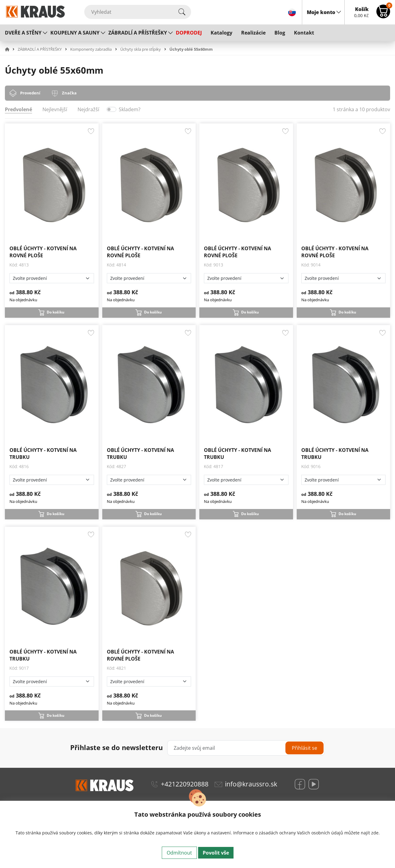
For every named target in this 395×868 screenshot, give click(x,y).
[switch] (111, 109)
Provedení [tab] (30, 93)
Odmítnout (179, 853)
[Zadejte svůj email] (246, 748)
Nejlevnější (55, 109)
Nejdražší (88, 109)
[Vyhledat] (138, 12)
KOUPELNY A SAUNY (75, 33)
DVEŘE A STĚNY (23, 33)
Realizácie (253, 33)
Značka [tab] (69, 93)
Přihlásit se (304, 748)
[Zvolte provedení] (52, 278)
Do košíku (56, 312)
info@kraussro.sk (251, 784)
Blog (280, 33)
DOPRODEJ (189, 33)
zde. (375, 833)
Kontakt (304, 33)
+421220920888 (185, 784)
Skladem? (130, 109)
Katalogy (221, 33)
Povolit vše (216, 853)
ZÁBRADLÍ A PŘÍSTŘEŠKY (138, 33)
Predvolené (18, 109)
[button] (11, 49)
